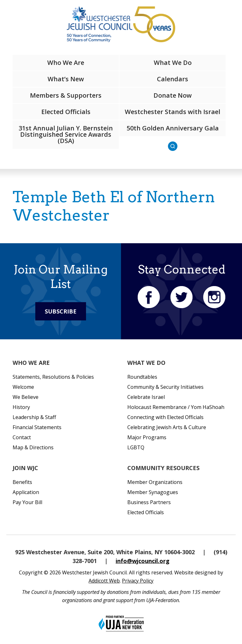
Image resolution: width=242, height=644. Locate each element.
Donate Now (173, 95)
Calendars (173, 79)
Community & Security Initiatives (165, 387)
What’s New (66, 79)
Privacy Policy (138, 581)
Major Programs (147, 437)
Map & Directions (33, 447)
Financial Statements (37, 427)
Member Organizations (155, 482)
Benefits (22, 482)
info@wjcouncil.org (143, 561)
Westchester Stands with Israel (173, 112)
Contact (22, 437)
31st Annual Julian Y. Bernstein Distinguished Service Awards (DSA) (66, 134)
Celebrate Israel (146, 397)
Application (26, 492)
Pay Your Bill (27, 502)
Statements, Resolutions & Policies (53, 377)
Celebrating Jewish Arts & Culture (167, 427)
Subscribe (61, 311)
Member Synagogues (153, 492)
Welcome (23, 387)
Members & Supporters (66, 95)
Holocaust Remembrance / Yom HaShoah (176, 407)
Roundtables (142, 377)
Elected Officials (66, 112)
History (21, 407)
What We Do (173, 63)
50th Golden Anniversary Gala (173, 128)
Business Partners (149, 502)
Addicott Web (104, 581)
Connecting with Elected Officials (165, 417)
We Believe (26, 397)
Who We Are (66, 63)
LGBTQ (136, 447)
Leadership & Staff (34, 417)
